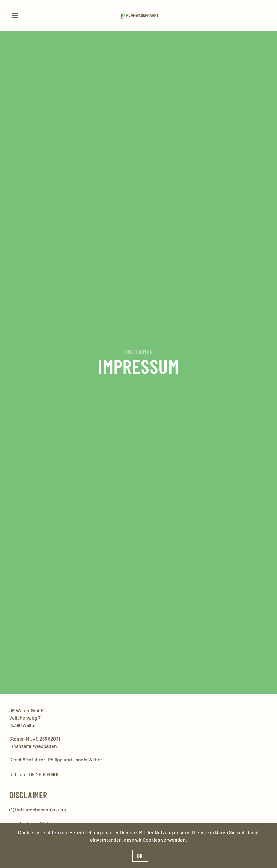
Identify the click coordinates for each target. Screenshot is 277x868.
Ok (140, 856)
